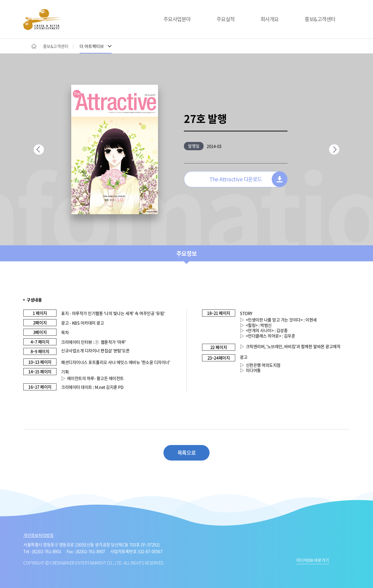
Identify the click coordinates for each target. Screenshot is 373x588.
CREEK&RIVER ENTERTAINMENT (43, 20)
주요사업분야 (177, 19)
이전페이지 (39, 149)
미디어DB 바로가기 (313, 561)
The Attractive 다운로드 (236, 179)
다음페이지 (334, 149)
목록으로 (187, 453)
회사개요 (270, 19)
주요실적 (226, 19)
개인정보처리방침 (38, 535)
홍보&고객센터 (320, 19)
